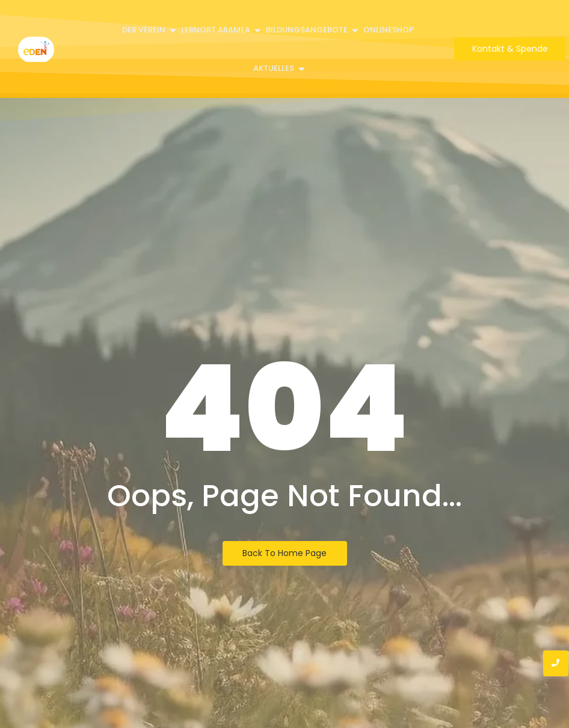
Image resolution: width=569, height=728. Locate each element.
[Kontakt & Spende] (510, 49)
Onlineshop (389, 30)
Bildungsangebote (308, 30)
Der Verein (145, 30)
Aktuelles (275, 68)
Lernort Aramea (217, 30)
